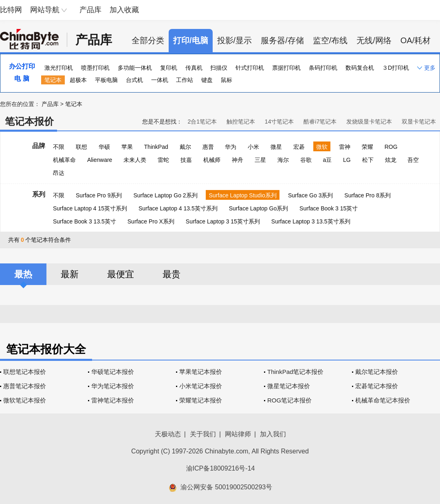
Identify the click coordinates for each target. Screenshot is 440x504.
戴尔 (185, 147)
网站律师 (238, 434)
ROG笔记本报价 (289, 400)
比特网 (11, 10)
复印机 (169, 68)
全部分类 (148, 40)
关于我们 (203, 434)
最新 (70, 274)
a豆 (327, 160)
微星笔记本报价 (289, 386)
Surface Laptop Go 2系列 (165, 195)
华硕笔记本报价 (113, 372)
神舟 (238, 160)
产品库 (90, 10)
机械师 (212, 160)
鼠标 (227, 80)
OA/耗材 (416, 40)
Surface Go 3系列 (311, 195)
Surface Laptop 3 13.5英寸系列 (311, 221)
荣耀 (367, 147)
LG (347, 160)
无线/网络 (374, 40)
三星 (260, 160)
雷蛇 (163, 160)
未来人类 (135, 160)
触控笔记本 (241, 122)
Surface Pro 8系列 (367, 195)
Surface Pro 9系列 (99, 195)
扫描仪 (219, 68)
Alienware (100, 160)
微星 (276, 147)
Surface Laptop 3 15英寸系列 (223, 221)
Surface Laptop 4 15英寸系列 (90, 208)
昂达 (59, 173)
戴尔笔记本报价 (377, 372)
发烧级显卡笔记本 (369, 122)
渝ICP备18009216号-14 (221, 468)
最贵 (172, 274)
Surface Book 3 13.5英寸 (85, 221)
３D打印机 (396, 68)
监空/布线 (330, 40)
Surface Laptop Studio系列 (243, 195)
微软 (322, 147)
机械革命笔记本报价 (383, 400)
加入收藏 (124, 10)
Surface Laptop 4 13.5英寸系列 (178, 208)
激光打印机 (59, 68)
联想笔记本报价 (25, 372)
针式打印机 (250, 68)
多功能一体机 (135, 68)
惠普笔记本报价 (25, 386)
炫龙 (391, 160)
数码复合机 (360, 68)
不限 (59, 147)
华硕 (104, 147)
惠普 (208, 147)
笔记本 (53, 80)
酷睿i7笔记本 (320, 122)
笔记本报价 (29, 121)
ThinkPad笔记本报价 (295, 372)
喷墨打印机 (95, 68)
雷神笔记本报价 (113, 400)
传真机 (194, 68)
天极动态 (168, 434)
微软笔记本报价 (25, 400)
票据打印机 (286, 68)
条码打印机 (323, 68)
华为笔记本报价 (113, 386)
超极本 (78, 80)
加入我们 (273, 434)
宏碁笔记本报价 (377, 386)
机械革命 (64, 160)
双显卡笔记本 (419, 122)
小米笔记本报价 (201, 386)
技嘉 (186, 160)
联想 (81, 147)
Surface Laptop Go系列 (259, 208)
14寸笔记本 (279, 122)
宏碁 (299, 147)
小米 (253, 147)
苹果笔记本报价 (201, 372)
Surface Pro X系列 (151, 221)
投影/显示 (235, 40)
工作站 (185, 80)
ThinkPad (156, 147)
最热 (23, 274)
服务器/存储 (282, 40)
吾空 (413, 160)
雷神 (345, 147)
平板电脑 (106, 80)
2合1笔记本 (202, 122)
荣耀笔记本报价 (201, 400)
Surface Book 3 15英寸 (329, 208)
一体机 (160, 80)
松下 (368, 160)
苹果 (127, 147)
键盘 (207, 80)
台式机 (134, 80)
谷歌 (306, 160)
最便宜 (121, 274)
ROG (391, 147)
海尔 (283, 160)
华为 (231, 147)
